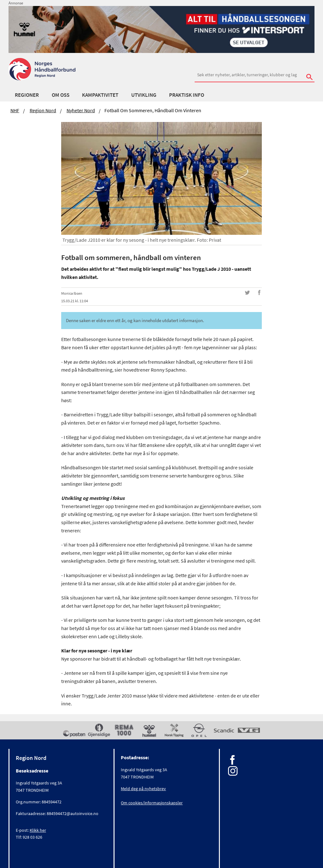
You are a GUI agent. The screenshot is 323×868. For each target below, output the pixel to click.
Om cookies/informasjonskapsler (152, 803)
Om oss (61, 95)
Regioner (27, 95)
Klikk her (38, 830)
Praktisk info (187, 95)
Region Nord (43, 110)
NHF (15, 110)
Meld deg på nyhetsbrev (143, 789)
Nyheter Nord (81, 110)
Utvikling (144, 95)
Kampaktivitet (100, 95)
